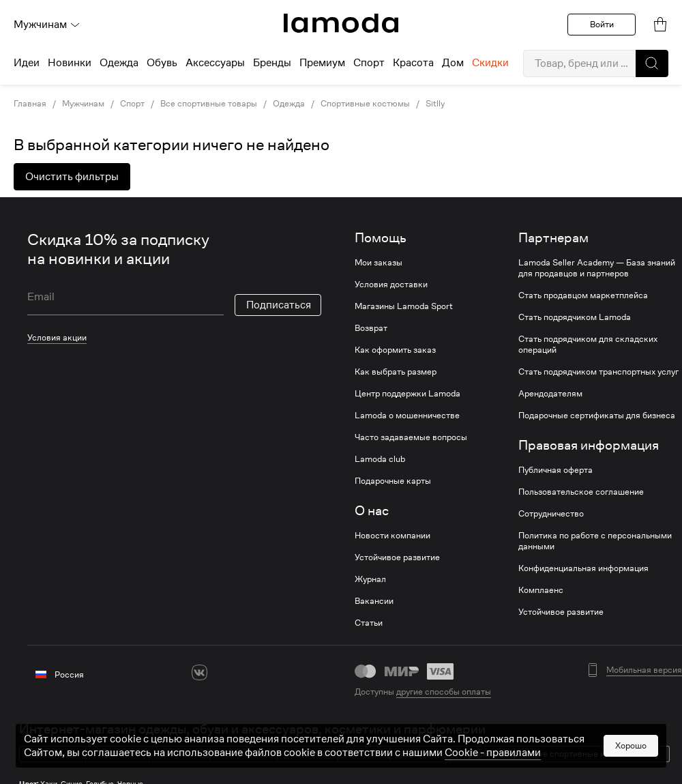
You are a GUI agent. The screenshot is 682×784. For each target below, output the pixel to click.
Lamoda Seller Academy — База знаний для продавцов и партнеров (597, 268)
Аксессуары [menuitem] (215, 63)
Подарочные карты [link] (393, 481)
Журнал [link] (370, 579)
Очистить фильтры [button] (72, 177)
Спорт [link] (132, 104)
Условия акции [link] (57, 337)
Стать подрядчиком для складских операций (588, 345)
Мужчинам (47, 25)
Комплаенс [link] (541, 590)
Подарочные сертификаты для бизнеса (597, 416)
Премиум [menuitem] (322, 63)
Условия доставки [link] (391, 285)
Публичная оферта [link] (555, 470)
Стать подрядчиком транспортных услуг (598, 372)
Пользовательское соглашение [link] (581, 492)
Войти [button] (602, 24)
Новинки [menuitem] (70, 63)
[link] (341, 23)
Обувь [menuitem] (162, 63)
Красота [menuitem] (413, 63)
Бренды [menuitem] (272, 63)
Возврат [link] (371, 328)
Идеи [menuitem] (27, 63)
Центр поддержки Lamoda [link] (407, 394)
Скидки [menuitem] (490, 63)
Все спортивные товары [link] (209, 104)
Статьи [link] (369, 623)
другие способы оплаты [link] (444, 692)
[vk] (199, 672)
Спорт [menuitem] (369, 63)
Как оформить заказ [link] (395, 350)
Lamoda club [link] (380, 459)
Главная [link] (30, 104)
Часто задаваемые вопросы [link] (411, 437)
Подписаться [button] (279, 305)
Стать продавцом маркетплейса (583, 295)
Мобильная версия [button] (644, 670)
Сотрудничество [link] (551, 514)
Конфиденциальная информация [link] (583, 568)
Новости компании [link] (392, 536)
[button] (652, 63)
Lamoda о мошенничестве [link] (407, 416)
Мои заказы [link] (379, 263)
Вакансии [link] (374, 601)
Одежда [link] (289, 104)
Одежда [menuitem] (119, 63)
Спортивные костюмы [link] (365, 104)
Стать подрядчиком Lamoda (575, 317)
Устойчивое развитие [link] (397, 557)
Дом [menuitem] (453, 63)
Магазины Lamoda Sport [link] (404, 306)
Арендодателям (550, 394)
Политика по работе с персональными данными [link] (595, 541)
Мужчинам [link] (83, 104)
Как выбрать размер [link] (396, 372)
